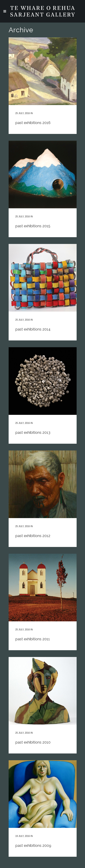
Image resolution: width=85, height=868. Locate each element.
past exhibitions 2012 (33, 536)
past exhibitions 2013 (33, 433)
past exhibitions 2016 (33, 123)
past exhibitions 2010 (33, 742)
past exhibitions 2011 (33, 639)
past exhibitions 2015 (33, 226)
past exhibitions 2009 (33, 846)
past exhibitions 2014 (33, 329)
